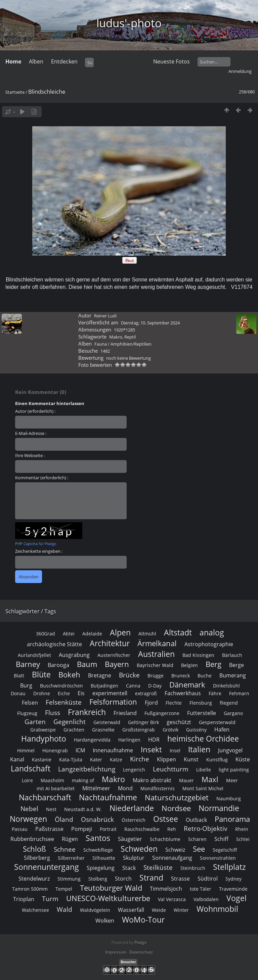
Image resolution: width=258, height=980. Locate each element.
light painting (234, 770)
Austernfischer (114, 655)
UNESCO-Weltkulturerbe (108, 898)
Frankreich (87, 712)
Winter (181, 910)
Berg (213, 664)
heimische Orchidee (203, 739)
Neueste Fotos (171, 61)
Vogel (236, 898)
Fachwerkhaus (183, 693)
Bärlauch (232, 655)
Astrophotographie (209, 644)
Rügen (70, 839)
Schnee (65, 849)
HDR (154, 740)
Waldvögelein (95, 910)
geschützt (179, 722)
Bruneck (181, 676)
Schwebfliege (98, 850)
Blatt (19, 676)
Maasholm (52, 780)
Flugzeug (27, 713)
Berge (236, 665)
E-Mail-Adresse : (31, 433)
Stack (129, 868)
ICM (80, 750)
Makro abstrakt (152, 780)
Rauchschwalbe (142, 829)
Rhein (242, 829)
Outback (196, 820)
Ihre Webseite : (30, 455)
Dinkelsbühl (226, 686)
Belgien (189, 665)
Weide (159, 910)
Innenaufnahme (113, 750)
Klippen (166, 759)
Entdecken (64, 61)
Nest (51, 809)
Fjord (151, 703)
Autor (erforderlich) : (35, 411)
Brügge (156, 676)
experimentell (110, 693)
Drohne (42, 693)
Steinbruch (193, 868)
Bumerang (233, 675)
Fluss (53, 712)
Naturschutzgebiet (177, 797)
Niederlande (132, 808)
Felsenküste (64, 702)
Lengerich (134, 770)
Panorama (232, 819)
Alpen (120, 632)
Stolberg (98, 879)
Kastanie (42, 760)
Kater (96, 760)
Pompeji (82, 829)
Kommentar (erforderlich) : (42, 478)
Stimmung (69, 879)
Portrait (108, 829)
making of (83, 780)
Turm (50, 899)
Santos (98, 838)
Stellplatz (229, 867)
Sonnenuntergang (47, 867)
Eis (81, 693)
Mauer (186, 780)
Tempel (64, 889)
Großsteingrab (139, 730)
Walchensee (35, 910)
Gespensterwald (217, 722)
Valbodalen (206, 899)
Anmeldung (240, 71)
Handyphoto (44, 739)
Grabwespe (43, 730)
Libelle (204, 770)
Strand (151, 878)
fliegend (229, 703)
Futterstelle (202, 713)
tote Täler (201, 889)
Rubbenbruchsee (32, 839)
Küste (243, 759)
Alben (36, 61)
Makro (116, 337)
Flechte (174, 703)
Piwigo (140, 942)
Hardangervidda (92, 740)
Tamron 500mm (30, 889)
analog (212, 632)
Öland (64, 819)
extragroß (146, 693)
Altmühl (147, 634)
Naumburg (229, 798)
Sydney (233, 879)
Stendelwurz (34, 879)
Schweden (139, 849)
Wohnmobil (217, 909)
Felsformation (113, 702)
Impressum (116, 952)
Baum (87, 664)
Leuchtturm (171, 769)
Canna (133, 686)
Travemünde (233, 889)
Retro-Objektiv (206, 828)
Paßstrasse (49, 829)
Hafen (222, 729)
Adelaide (92, 634)
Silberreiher (71, 858)
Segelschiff (225, 850)
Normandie (219, 808)
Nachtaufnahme (108, 797)
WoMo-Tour (143, 920)
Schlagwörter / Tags (31, 611)
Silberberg (37, 858)
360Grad (46, 634)
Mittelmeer (96, 788)
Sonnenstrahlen (218, 858)
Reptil (130, 337)
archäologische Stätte (54, 644)
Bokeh (69, 675)
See (199, 849)
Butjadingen (104, 686)
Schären (197, 839)
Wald (64, 909)
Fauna (101, 344)
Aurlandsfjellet (34, 655)
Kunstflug (217, 760)
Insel (175, 750)
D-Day (155, 686)
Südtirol (208, 879)
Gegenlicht (70, 722)
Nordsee (176, 808)
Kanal (17, 759)
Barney (28, 664)
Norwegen (28, 819)
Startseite (15, 92)
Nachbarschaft (45, 797)
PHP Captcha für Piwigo (36, 544)
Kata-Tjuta (71, 760)
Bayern (117, 664)
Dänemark (187, 685)
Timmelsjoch (166, 889)
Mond (125, 788)
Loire (27, 780)
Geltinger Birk (143, 722)
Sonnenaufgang (172, 858)
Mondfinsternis (158, 788)
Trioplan (24, 899)
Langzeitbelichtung (87, 769)
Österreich (134, 820)
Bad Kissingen (198, 655)
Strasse (180, 879)
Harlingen (129, 740)
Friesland (125, 713)
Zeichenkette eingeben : (39, 551)
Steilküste (158, 867)
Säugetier (130, 839)
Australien (156, 654)
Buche (205, 676)
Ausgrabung (74, 655)
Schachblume (165, 839)
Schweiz (175, 850)
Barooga (58, 665)
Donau (18, 693)
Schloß (34, 849)
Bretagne (100, 675)
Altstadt (178, 632)
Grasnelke (103, 730)
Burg (26, 685)
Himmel (26, 750)
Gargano (233, 713)
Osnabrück (97, 819)
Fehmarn (239, 693)
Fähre (215, 693)
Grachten (74, 730)
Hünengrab (55, 750)
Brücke (129, 675)
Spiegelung (101, 868)
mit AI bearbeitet (56, 788)
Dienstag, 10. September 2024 (150, 323)
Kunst (191, 759)
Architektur (110, 643)
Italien (199, 749)
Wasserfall (131, 910)
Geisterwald (107, 722)
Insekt (151, 749)
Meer (232, 780)
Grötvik (170, 730)
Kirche (140, 759)
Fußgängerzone (162, 713)
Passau (20, 829)
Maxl (210, 779)
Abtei (69, 634)
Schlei (243, 839)
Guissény (196, 730)
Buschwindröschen (61, 686)
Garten (35, 722)
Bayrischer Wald (155, 665)
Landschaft (31, 768)
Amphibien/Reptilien (131, 344)
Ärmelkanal (157, 643)
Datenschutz (141, 952)
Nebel (29, 809)
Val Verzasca (172, 899)
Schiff (221, 839)
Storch (123, 879)
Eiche (64, 693)
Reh (172, 829)
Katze (116, 760)
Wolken (105, 921)
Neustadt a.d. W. (83, 809)
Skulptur (134, 858)
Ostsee (166, 819)
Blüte (41, 674)
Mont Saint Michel (203, 788)
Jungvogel (230, 750)
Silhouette (104, 858)
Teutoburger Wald (111, 888)
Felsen (30, 703)
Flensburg (201, 703)
